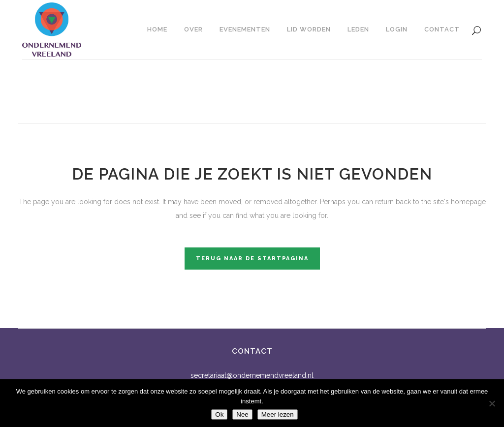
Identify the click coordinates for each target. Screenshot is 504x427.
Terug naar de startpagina (252, 259)
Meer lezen (278, 414)
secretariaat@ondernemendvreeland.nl (252, 375)
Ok (219, 414)
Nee (242, 414)
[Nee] (492, 403)
